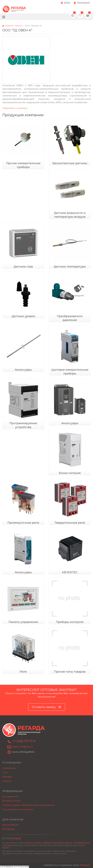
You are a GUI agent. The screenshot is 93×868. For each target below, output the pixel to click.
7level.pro (85, 865)
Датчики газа (23, 267)
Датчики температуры (70, 267)
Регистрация (82, 3)
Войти (66, 3)
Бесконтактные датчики (70, 163)
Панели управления (23, 622)
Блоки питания (70, 473)
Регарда (16, 838)
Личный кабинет (10, 825)
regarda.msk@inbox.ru (23, 747)
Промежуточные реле (23, 523)
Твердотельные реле (70, 523)
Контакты (7, 781)
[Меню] (4, 17)
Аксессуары (23, 370)
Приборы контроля (70, 622)
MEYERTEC (70, 572)
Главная (8, 26)
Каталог (19, 26)
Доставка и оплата (11, 801)
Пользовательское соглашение (18, 809)
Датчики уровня (23, 316)
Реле (23, 672)
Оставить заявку (47, 707)
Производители (10, 796)
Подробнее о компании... (15, 108)
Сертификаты (9, 768)
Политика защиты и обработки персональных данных (28, 805)
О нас (5, 772)
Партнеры (7, 777)
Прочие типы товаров (70, 672)
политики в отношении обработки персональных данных (48, 843)
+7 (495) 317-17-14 (24, 741)
